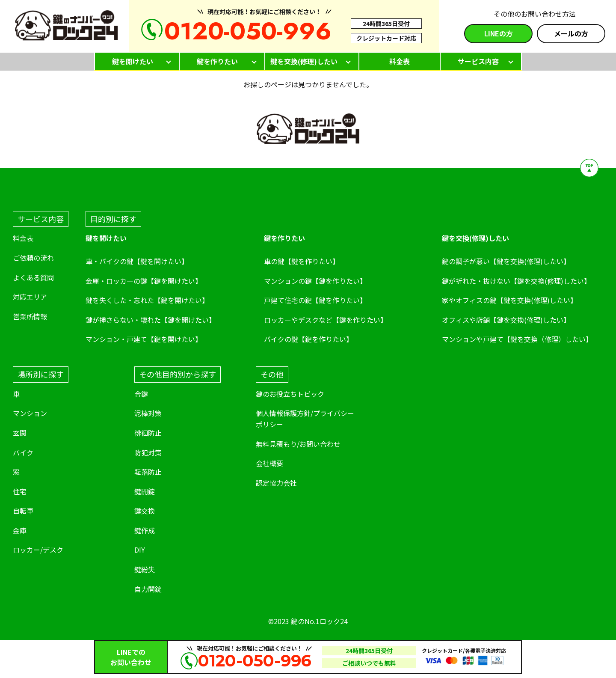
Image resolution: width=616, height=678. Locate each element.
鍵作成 (145, 530)
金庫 (20, 530)
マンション (30, 413)
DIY (140, 550)
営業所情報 (30, 316)
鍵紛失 (145, 569)
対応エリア (30, 297)
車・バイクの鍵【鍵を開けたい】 (137, 261)
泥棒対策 (148, 413)
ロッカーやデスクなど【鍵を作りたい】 (326, 320)
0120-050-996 (248, 31)
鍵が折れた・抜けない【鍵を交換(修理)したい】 (516, 281)
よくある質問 (33, 277)
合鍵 (141, 394)
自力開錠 (148, 589)
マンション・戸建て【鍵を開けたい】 (144, 339)
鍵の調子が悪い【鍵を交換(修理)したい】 (506, 261)
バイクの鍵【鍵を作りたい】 (308, 339)
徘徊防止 (148, 433)
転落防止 (148, 472)
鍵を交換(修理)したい (304, 61)
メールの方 (571, 33)
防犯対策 (148, 452)
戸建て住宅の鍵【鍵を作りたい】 (315, 300)
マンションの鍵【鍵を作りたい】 (315, 281)
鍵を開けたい (133, 61)
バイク (23, 452)
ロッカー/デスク (38, 550)
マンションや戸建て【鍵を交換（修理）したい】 (517, 339)
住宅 (20, 491)
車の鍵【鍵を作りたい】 (302, 261)
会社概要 (269, 463)
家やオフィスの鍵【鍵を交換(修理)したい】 (509, 300)
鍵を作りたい (217, 61)
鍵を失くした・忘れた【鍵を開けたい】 (147, 300)
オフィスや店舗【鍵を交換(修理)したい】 (506, 320)
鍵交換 (145, 511)
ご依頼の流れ (33, 258)
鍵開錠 (145, 491)
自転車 (23, 511)
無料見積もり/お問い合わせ (298, 444)
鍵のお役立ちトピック (290, 394)
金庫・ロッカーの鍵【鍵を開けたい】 (144, 281)
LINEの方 (499, 33)
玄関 (20, 433)
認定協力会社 (276, 483)
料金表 (400, 61)
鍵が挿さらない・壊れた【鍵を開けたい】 (151, 320)
